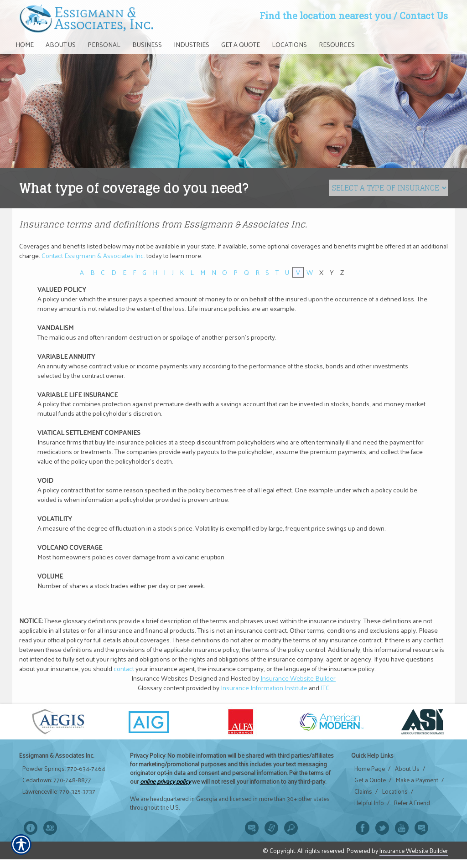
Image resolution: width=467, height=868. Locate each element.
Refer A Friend (412, 803)
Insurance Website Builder (298, 678)
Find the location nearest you (325, 15)
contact (124, 668)
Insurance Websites (160, 678)
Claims (363, 791)
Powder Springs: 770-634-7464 (64, 769)
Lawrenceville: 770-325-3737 (59, 791)
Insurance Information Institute (264, 687)
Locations (395, 791)
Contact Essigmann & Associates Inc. (93, 255)
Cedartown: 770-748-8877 (57, 780)
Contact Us (424, 15)
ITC (325, 687)
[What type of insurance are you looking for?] (388, 188)
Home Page (370, 769)
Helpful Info (369, 803)
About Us (407, 769)
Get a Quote (370, 780)
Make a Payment (417, 780)
